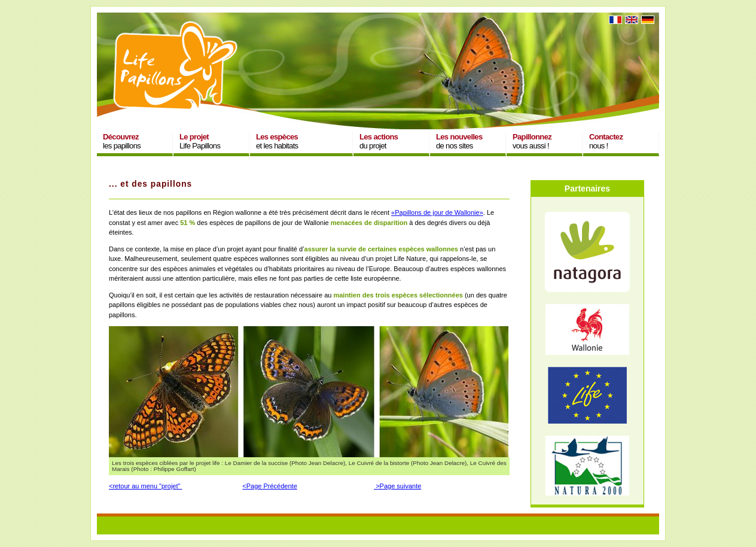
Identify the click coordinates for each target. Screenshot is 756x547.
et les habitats (277, 141)
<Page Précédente (269, 486)
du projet (379, 141)
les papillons (122, 141)
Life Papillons (200, 141)
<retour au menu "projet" (145, 486)
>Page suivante (397, 486)
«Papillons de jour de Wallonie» (437, 212)
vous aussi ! (532, 141)
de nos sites (459, 141)
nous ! (606, 141)
